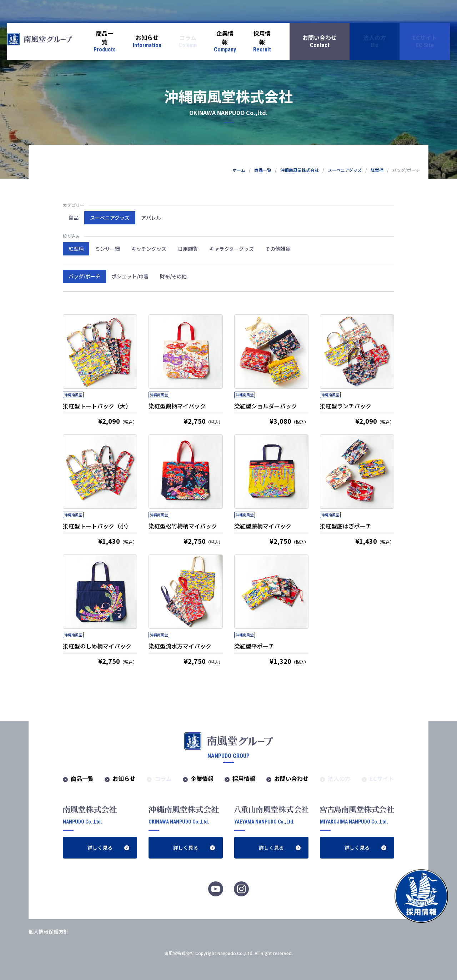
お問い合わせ (291, 778)
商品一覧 (263, 170)
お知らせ (124, 778)
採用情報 (244, 778)
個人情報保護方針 (49, 931)
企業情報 (202, 778)
